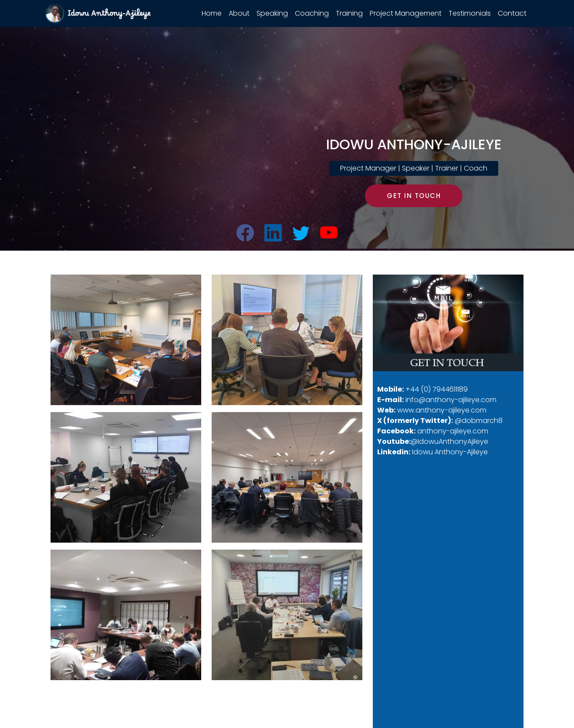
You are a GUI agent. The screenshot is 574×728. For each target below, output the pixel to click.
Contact (512, 13)
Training (349, 13)
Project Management (406, 13)
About (239, 13)
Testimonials (470, 13)
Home (212, 13)
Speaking (272, 13)
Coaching (312, 13)
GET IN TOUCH (414, 196)
